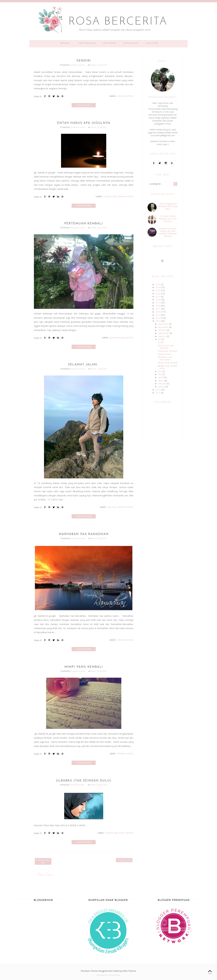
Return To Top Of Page (108, 975)
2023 (158, 290)
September (164, 333)
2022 (158, 294)
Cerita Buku (110, 43)
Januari (162, 387)
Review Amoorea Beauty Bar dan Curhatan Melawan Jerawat (168, 232)
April (160, 377)
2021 (158, 297)
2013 (158, 321)
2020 (158, 300)
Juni (160, 371)
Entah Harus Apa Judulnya (84, 123)
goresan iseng (117, 337)
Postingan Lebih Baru (43, 861)
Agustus (162, 336)
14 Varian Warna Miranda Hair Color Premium (168, 219)
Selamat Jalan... (84, 365)
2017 (158, 309)
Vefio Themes (129, 971)
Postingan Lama (124, 860)
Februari (162, 384)
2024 (158, 287)
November (164, 327)
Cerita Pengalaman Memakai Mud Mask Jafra (168, 206)
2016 (158, 312)
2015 (158, 315)
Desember (164, 324)
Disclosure (152, 43)
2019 (158, 303)
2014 (158, 318)
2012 (158, 390)
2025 (158, 284)
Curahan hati (110, 196)
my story (129, 337)
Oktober (162, 330)
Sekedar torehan (125, 96)
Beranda (65, 43)
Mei (160, 374)
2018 (158, 306)
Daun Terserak (126, 833)
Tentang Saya (131, 43)
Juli (160, 339)
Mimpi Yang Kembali (84, 667)
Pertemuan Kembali (84, 224)
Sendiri (84, 61)
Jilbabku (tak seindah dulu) (84, 781)
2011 (158, 393)
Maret (161, 381)
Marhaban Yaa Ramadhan (84, 534)
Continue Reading (84, 105)
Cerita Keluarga (87, 43)
